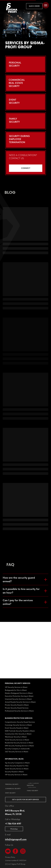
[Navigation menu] (46, 5)
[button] (34, 6)
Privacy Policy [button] (10, 857)
